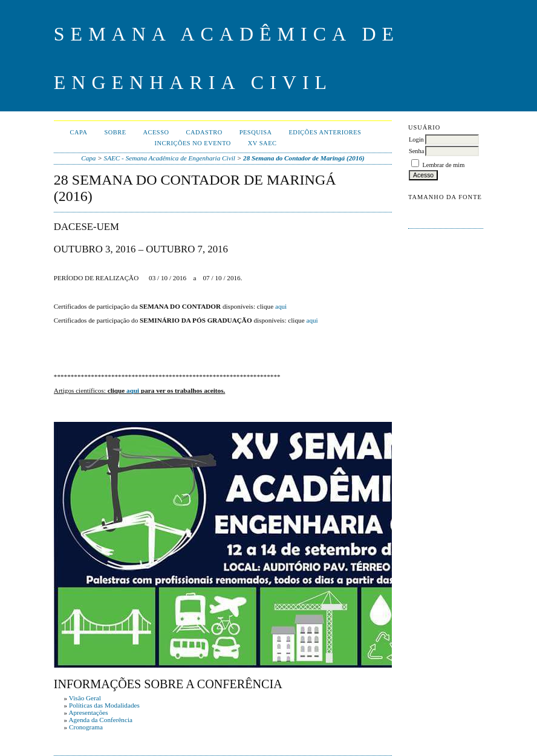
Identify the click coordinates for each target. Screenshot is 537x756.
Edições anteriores (325, 132)
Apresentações (88, 712)
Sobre (115, 132)
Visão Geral (85, 698)
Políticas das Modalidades (104, 705)
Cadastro (204, 132)
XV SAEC (262, 143)
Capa (79, 132)
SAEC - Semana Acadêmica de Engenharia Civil (170, 158)
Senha (416, 151)
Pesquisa (256, 132)
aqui (281, 306)
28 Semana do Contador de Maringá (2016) (304, 158)
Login (416, 140)
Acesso (156, 132)
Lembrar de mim (444, 165)
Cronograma (86, 727)
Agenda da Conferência (100, 720)
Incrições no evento (193, 143)
